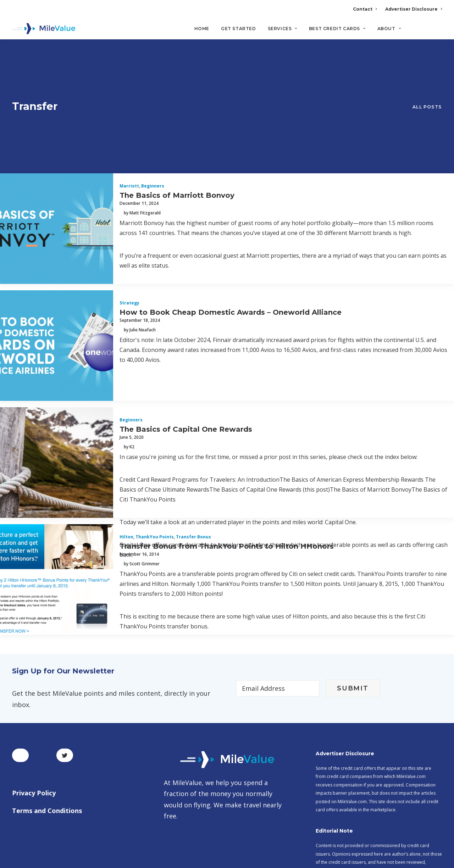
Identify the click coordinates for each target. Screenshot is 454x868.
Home (202, 29)
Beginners (153, 90)
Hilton (126, 441)
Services (283, 29)
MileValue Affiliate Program (354, 812)
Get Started (239, 29)
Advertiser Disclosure (414, 9)
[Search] (437, 32)
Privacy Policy (34, 697)
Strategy (129, 207)
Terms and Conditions (47, 714)
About (389, 29)
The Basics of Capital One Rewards (186, 333)
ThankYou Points (155, 441)
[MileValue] (44, 29)
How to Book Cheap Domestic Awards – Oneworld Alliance (231, 216)
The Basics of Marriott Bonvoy (177, 99)
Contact (365, 9)
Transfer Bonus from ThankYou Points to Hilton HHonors (227, 450)
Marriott (129, 90)
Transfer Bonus (193, 441)
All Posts (427, 59)
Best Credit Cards (337, 29)
